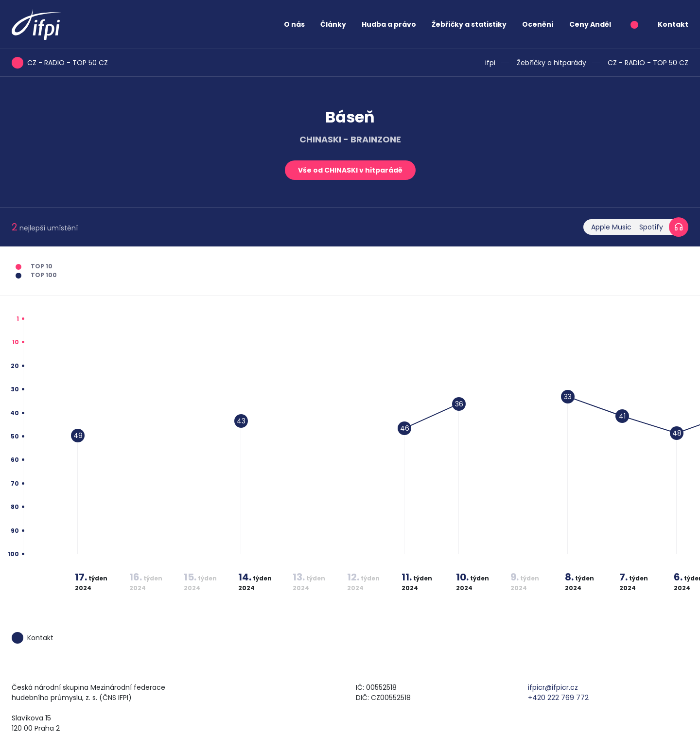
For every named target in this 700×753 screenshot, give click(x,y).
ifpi (490, 63)
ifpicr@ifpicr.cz (553, 687)
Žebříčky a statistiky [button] (469, 24)
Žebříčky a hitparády (551, 63)
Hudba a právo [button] (389, 24)
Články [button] (333, 24)
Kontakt (673, 24)
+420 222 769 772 (558, 698)
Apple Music (611, 227)
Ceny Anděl (590, 24)
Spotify (651, 227)
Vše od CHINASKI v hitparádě (350, 170)
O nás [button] (294, 24)
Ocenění (538, 24)
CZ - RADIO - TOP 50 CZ (648, 63)
